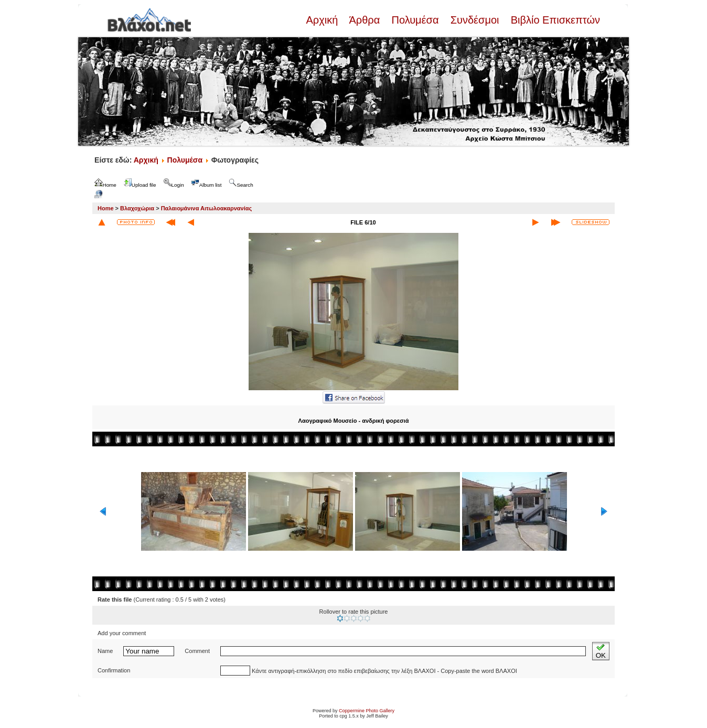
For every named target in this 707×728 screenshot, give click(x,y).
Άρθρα (365, 20)
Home (106, 208)
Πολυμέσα (415, 20)
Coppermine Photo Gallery (367, 711)
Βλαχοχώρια (137, 208)
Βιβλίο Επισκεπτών (554, 20)
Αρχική (323, 20)
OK (601, 651)
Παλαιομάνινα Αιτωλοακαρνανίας (207, 208)
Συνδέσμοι (475, 20)
